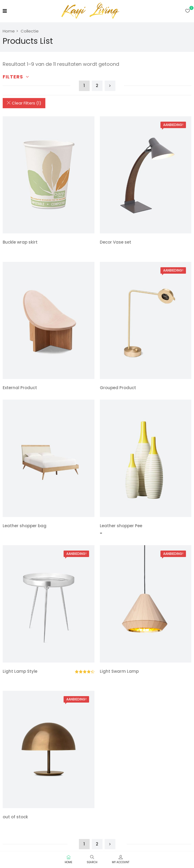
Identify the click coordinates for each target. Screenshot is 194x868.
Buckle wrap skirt (20, 242)
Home (9, 31)
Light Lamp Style (20, 671)
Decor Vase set (116, 242)
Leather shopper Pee (121, 526)
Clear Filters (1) (24, 103)
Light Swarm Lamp (119, 671)
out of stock (15, 817)
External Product (20, 388)
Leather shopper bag (25, 526)
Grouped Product (118, 388)
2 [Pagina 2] (97, 86)
